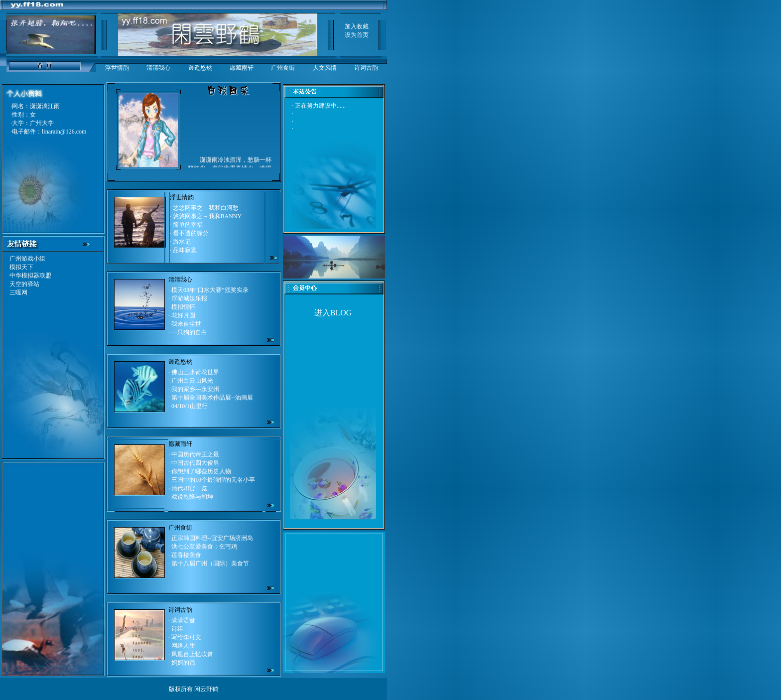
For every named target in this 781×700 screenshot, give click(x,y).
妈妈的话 (183, 663)
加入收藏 (357, 26)
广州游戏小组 (27, 259)
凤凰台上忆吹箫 (192, 654)
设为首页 (357, 35)
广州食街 (283, 68)
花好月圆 (183, 315)
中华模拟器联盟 (30, 276)
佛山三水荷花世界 (195, 372)
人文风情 (325, 68)
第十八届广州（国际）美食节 (210, 563)
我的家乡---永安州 (195, 389)
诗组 (177, 629)
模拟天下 (21, 267)
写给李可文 (186, 637)
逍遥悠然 (200, 68)
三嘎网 (18, 292)
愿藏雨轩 (242, 68)
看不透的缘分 (191, 233)
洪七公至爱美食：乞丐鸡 (204, 547)
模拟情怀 (183, 307)
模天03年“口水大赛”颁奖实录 (209, 290)
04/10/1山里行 (190, 406)
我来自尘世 (186, 324)
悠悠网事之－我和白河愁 (206, 208)
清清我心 (158, 68)
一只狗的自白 (189, 332)
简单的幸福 (188, 225)
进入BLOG (333, 313)
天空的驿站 (24, 284)
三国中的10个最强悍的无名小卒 (213, 480)
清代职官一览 (189, 488)
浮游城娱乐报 (189, 298)
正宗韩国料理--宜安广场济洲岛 (212, 538)
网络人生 (183, 646)
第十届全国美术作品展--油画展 (212, 398)
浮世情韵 (117, 68)
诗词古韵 (366, 68)
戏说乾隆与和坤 (192, 497)
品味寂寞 (185, 250)
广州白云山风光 (192, 381)
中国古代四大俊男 (195, 463)
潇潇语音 (183, 620)
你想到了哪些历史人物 (201, 471)
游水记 (182, 242)
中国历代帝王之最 (195, 454)
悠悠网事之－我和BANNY (207, 216)
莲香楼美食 (186, 555)
